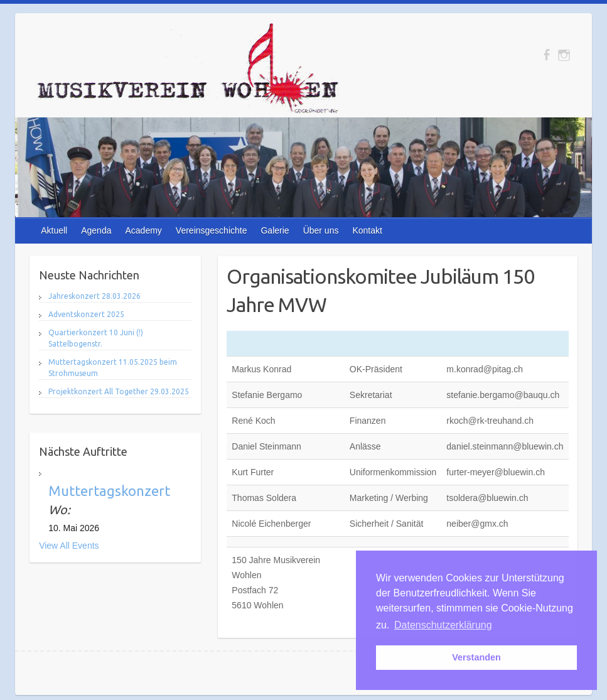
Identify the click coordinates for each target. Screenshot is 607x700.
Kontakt (367, 230)
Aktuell (54, 230)
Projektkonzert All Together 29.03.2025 (119, 391)
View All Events (69, 546)
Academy (143, 230)
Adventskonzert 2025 (86, 314)
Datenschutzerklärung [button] (443, 625)
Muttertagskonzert (109, 491)
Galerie (275, 230)
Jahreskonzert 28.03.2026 (94, 296)
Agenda (96, 230)
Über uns (321, 230)
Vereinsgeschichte (212, 230)
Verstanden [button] (476, 657)
